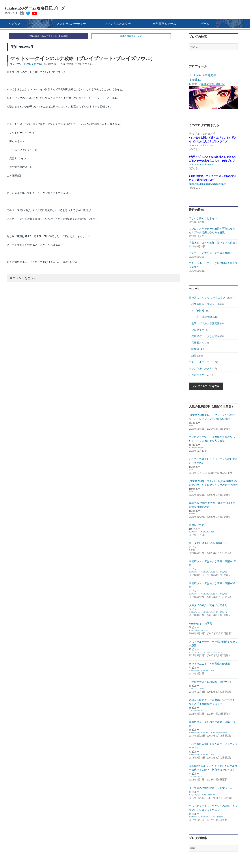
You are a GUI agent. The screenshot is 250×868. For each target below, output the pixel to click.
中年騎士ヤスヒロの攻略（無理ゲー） (211, 682)
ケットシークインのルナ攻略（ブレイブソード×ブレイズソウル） (83, 59)
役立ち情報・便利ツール (206, 304)
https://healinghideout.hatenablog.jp (207, 184)
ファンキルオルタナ (200, 369)
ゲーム (191, 426)
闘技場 (195, 349)
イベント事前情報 (202, 317)
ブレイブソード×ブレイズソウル (26, 64)
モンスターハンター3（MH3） (199, 630)
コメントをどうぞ (25, 278)
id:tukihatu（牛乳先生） (204, 75)
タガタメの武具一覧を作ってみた (208, 605)
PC (201, 652)
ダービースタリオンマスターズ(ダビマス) (203, 795)
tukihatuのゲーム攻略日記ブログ (35, 8)
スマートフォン (194, 652)
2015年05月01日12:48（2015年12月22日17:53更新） (69, 64)
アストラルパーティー (202, 362)
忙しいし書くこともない (203, 218)
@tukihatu (195, 80)
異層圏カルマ (199, 343)
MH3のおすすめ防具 (201, 624)
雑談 (194, 356)
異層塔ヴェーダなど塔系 (206, 336)
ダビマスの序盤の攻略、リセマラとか (211, 788)
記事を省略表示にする (131, 36)
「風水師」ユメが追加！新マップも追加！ (213, 243)
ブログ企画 (198, 330)
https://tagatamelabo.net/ (202, 165)
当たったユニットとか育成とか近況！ (211, 664)
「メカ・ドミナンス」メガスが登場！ (211, 253)
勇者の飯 (192, 514)
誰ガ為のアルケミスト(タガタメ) (208, 298)
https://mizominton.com (201, 145)
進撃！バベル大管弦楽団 (206, 323)
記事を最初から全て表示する (43, 36)
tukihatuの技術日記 (213, 84)
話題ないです (197, 525)
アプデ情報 (198, 311)
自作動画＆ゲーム (199, 375)
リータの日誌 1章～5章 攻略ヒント (209, 543)
